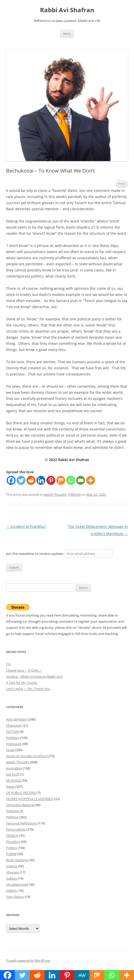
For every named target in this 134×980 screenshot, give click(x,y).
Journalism (14, 768)
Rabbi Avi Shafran (67, 10)
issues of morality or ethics (26, 756)
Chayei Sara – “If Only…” (24, 670)
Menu (67, 34)
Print (122, 184)
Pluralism (13, 842)
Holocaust (14, 744)
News (10, 787)
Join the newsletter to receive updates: (59, 554)
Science (12, 866)
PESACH (12, 835)
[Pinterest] (51, 480)
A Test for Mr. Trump (22, 683)
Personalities (16, 829)
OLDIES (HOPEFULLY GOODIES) (30, 799)
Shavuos (13, 872)
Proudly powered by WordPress (28, 961)
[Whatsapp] (71, 480)
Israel (10, 750)
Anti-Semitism (17, 719)
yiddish (12, 891)
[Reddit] (31, 480)
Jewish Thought (55, 494)
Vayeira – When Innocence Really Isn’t (35, 676)
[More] (91, 480)
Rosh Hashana (17, 860)
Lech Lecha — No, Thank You (28, 689)
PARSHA (75, 494)
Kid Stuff (13, 774)
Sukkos (12, 878)
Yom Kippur (15, 897)
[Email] (81, 480)
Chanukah (14, 725)
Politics (11, 848)
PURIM (11, 854)
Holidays (13, 738)
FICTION (12, 731)
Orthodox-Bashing (20, 805)
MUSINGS (14, 780)
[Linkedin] (41, 480)
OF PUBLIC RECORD (21, 793)
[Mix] (61, 480)
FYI (8, 664)
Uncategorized (17, 884)
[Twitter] (21, 480)
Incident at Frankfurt (26, 526)
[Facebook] (11, 480)
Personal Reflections (22, 823)
